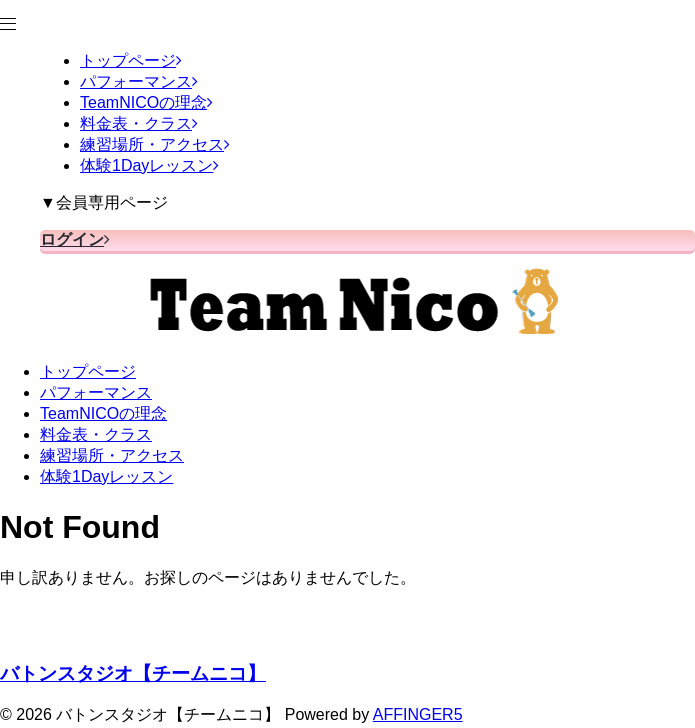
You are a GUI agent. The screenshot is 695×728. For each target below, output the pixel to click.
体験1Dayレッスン (106, 476)
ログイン (75, 239)
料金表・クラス (96, 434)
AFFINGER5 (418, 714)
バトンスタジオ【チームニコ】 (133, 673)
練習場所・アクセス (112, 455)
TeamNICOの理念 (103, 413)
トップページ (88, 371)
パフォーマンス (96, 392)
